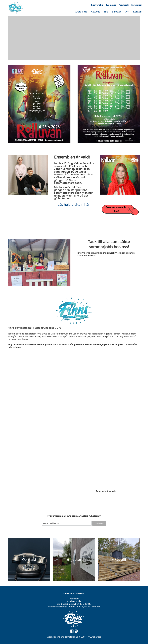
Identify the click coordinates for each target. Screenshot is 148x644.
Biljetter (117, 12)
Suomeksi (111, 5)
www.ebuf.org (95, 637)
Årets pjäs (81, 12)
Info (106, 12)
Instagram (137, 5)
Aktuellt (95, 12)
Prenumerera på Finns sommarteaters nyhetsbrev (74, 516)
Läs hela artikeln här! (74, 205)
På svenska (97, 5)
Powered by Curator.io (106, 491)
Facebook (124, 5)
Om (127, 12)
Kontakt (138, 12)
